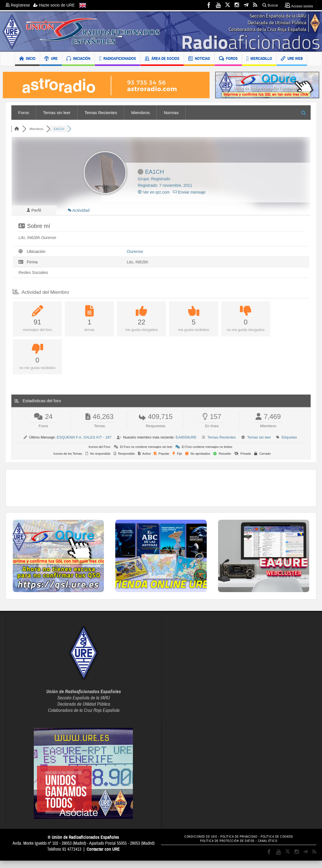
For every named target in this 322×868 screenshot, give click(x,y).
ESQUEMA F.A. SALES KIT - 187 (84, 439)
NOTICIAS (199, 59)
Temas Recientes (101, 113)
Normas (171, 113)
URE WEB (292, 59)
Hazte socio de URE (54, 5)
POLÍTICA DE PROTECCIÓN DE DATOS (226, 843)
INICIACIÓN (78, 59)
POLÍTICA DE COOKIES (282, 838)
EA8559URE (186, 439)
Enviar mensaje (189, 192)
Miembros (141, 113)
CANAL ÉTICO (271, 843)
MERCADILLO (259, 59)
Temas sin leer (57, 113)
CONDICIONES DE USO (196, 838)
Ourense (135, 253)
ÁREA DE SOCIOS (162, 59)
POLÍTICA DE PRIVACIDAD (239, 838)
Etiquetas (289, 439)
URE (51, 59)
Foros (24, 113)
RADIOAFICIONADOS (118, 59)
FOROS (228, 59)
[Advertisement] (161, 490)
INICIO (27, 59)
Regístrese (19, 5)
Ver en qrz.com (154, 192)
